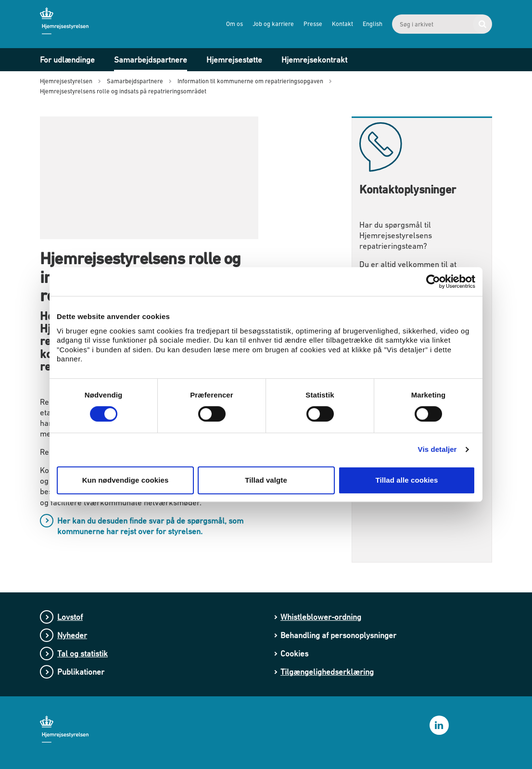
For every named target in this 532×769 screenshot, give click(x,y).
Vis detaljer (437, 449)
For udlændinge (67, 60)
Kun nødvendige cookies (126, 480)
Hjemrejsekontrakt (314, 60)
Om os (234, 24)
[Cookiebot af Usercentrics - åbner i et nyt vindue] (433, 282)
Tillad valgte (266, 480)
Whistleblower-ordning (321, 617)
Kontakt (342, 24)
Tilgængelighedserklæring (327, 672)
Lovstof (70, 617)
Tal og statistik (82, 654)
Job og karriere (273, 24)
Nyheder (72, 635)
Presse (313, 24)
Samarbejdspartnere (151, 60)
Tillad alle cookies (406, 480)
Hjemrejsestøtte (234, 60)
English (373, 24)
